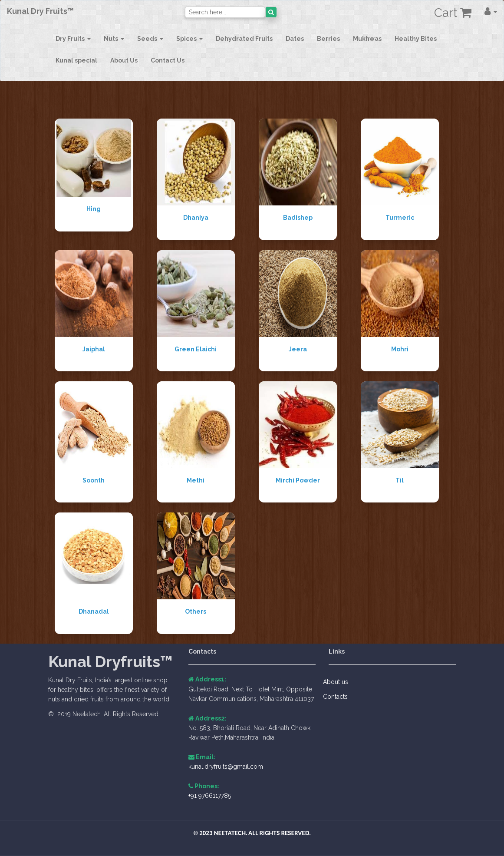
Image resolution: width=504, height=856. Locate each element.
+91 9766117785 (210, 796)
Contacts (338, 697)
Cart (453, 13)
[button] (491, 11)
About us (338, 682)
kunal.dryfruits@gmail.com (226, 767)
